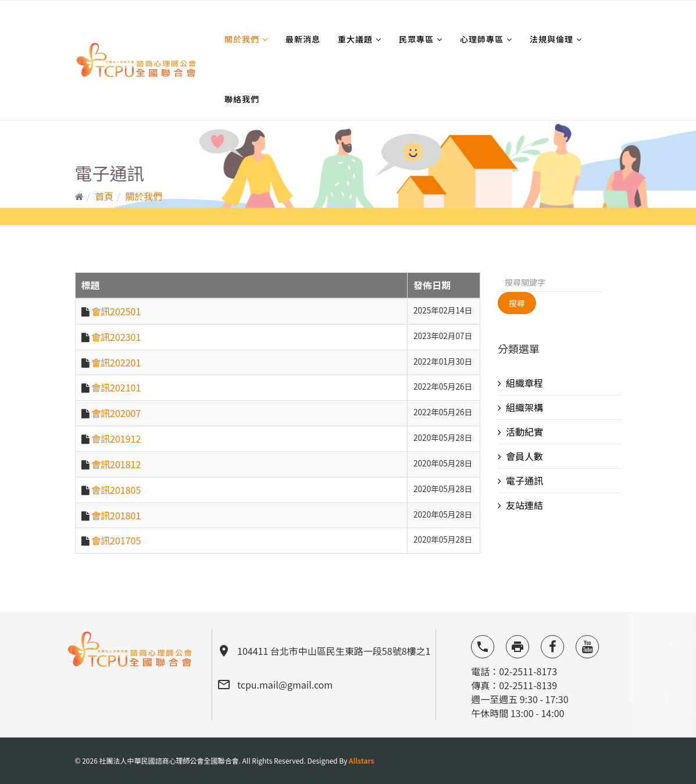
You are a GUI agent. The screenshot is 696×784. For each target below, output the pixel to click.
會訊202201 (116, 362)
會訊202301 (116, 337)
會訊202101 (116, 387)
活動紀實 (524, 432)
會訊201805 (116, 490)
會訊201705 (116, 540)
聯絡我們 (242, 99)
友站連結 (524, 505)
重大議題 (355, 39)
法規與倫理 (552, 39)
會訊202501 (116, 311)
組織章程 (524, 383)
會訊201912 (116, 439)
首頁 (104, 196)
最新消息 (303, 39)
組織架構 (524, 407)
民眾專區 (416, 39)
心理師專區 (482, 39)
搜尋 (517, 303)
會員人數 (524, 456)
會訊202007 (116, 413)
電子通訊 (524, 480)
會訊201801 (116, 515)
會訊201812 (116, 464)
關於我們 (242, 39)
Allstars (362, 760)
